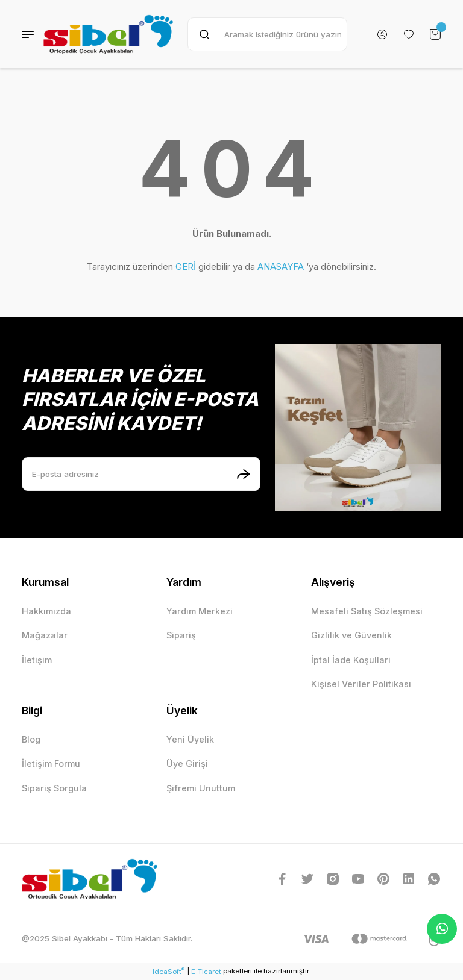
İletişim (37, 660)
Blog (31, 739)
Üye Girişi (187, 763)
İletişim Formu (51, 763)
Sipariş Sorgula (54, 788)
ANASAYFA (281, 267)
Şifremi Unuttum (201, 788)
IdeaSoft (169, 971)
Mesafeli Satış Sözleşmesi (367, 611)
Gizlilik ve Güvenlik (351, 635)
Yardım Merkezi (200, 611)
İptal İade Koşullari (351, 660)
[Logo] (108, 34)
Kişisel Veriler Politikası (361, 684)
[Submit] (244, 474)
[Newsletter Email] (141, 474)
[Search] (267, 34)
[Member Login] (382, 34)
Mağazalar (45, 635)
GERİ (186, 267)
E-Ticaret (206, 972)
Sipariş (181, 635)
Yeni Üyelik (190, 739)
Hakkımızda (46, 611)
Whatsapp (442, 929)
